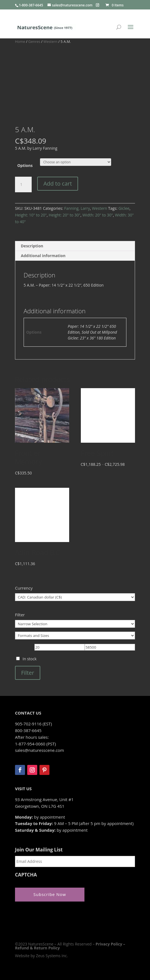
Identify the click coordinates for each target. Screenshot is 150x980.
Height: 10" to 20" (31, 215)
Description (32, 246)
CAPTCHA (26, 875)
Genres (34, 41)
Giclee (124, 208)
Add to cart (58, 184)
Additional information (43, 256)
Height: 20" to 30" (64, 215)
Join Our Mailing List (39, 850)
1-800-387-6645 (31, 5)
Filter (28, 673)
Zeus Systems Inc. (52, 956)
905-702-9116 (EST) (33, 724)
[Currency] (75, 597)
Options (25, 165)
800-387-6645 (28, 730)
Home (20, 41)
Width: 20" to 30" (98, 215)
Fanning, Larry (77, 208)
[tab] (75, 246)
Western (50, 41)
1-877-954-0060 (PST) (35, 744)
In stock (29, 659)
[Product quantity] (23, 184)
